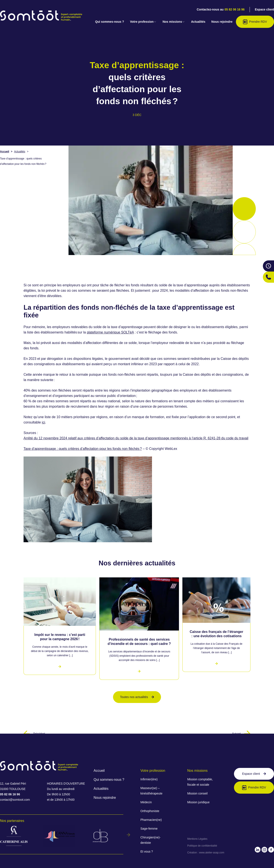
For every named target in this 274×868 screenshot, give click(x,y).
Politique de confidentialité (202, 846)
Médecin (146, 802)
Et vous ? (147, 851)
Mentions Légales (197, 839)
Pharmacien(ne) (151, 820)
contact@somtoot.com (15, 800)
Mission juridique (198, 802)
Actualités (198, 22)
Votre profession (143, 22)
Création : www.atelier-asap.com (206, 853)
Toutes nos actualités (137, 697)
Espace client (265, 9)
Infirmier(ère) (149, 779)
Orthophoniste (150, 811)
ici (43, 422)
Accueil (5, 152)
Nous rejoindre (222, 22)
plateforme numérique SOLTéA (110, 332)
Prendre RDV (255, 22)
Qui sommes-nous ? (110, 22)
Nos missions (174, 22)
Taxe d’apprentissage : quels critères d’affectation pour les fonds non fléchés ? (83, 449)
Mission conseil (197, 793)
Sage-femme (149, 829)
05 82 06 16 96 (235, 9)
